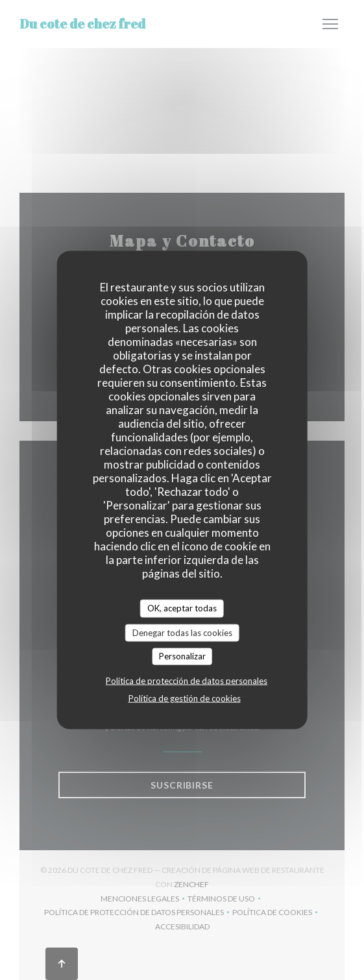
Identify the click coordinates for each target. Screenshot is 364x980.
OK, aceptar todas (182, 608)
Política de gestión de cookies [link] (185, 698)
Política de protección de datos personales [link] (187, 680)
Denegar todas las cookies (182, 632)
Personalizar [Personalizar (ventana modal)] (182, 656)
